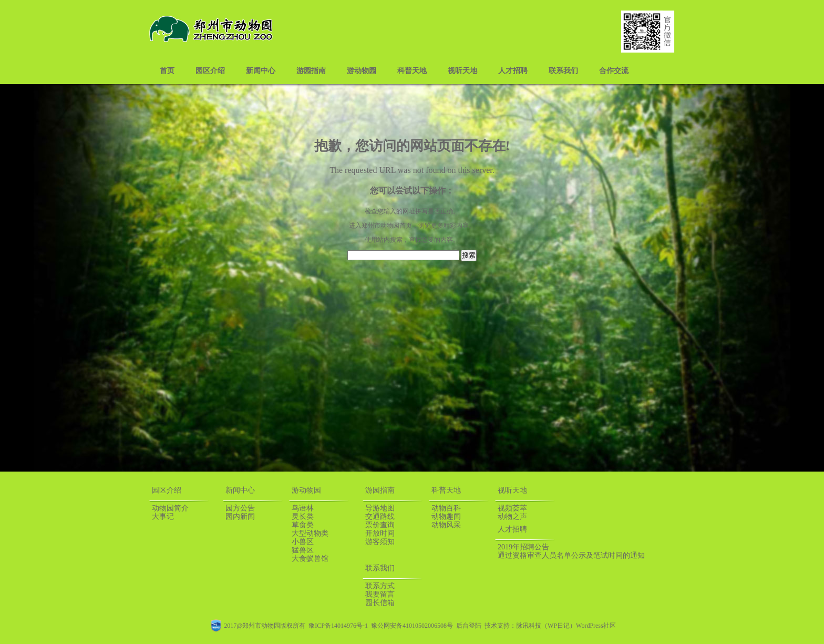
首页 (167, 71)
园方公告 (240, 508)
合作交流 (614, 71)
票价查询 (380, 525)
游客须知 (380, 542)
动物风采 (446, 525)
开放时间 (380, 533)
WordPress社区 (596, 626)
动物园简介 (170, 508)
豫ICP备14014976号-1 (338, 626)
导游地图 (380, 508)
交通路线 (380, 517)
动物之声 (512, 517)
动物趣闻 (446, 517)
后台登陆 (469, 626)
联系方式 (380, 586)
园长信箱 (380, 603)
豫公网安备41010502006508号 (412, 626)
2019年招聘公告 (523, 547)
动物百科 (446, 508)
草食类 (303, 525)
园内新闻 (240, 517)
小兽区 (303, 542)
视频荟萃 (512, 508)
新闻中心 (261, 71)
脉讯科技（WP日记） (546, 626)
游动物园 (362, 71)
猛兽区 (303, 550)
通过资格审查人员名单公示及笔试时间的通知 (571, 555)
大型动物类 (310, 533)
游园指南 (311, 71)
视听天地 (462, 71)
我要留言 (380, 594)
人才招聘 (513, 71)
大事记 (163, 517)
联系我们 (563, 71)
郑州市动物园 (380, 226)
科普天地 (412, 71)
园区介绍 (210, 71)
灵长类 (303, 517)
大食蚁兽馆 (310, 559)
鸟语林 (303, 508)
